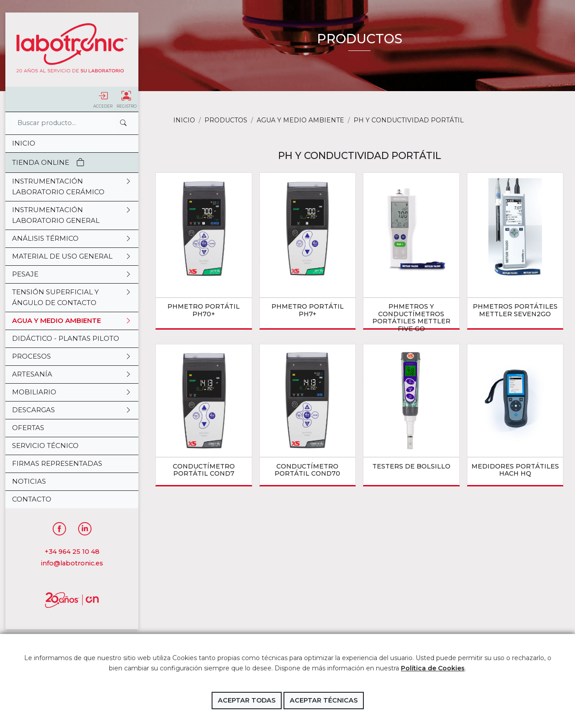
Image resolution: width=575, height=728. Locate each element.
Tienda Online (48, 162)
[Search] (63, 123)
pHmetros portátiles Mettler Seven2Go (515, 310)
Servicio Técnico (45, 446)
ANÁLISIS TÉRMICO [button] (72, 238)
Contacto (32, 499)
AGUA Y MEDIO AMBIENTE (300, 120)
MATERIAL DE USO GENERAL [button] (72, 256)
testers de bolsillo (411, 466)
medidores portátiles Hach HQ (515, 470)
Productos (226, 120)
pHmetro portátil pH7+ (308, 310)
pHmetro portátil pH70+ (204, 310)
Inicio (24, 143)
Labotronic (72, 48)
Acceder (103, 100)
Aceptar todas (247, 700)
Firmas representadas (57, 463)
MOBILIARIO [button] (72, 392)
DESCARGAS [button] (72, 410)
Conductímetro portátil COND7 (204, 470)
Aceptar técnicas (324, 700)
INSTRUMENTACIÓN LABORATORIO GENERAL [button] (72, 215)
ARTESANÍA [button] (72, 374)
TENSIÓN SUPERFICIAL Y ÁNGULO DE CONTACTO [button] (72, 297)
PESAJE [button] (72, 274)
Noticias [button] (29, 481)
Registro (127, 100)
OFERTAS (28, 428)
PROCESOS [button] (72, 356)
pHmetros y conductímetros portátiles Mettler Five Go (411, 318)
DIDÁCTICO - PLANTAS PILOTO (66, 338)
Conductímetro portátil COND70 (307, 470)
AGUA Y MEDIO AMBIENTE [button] (72, 321)
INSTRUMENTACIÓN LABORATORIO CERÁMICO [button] (72, 187)
